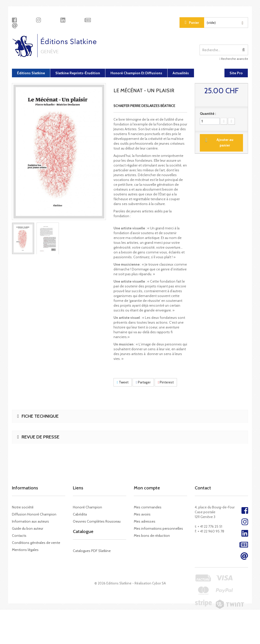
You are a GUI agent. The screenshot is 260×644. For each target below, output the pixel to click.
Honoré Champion (87, 507)
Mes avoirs (142, 514)
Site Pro (236, 73)
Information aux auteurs (30, 521)
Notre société (23, 507)
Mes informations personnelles (158, 528)
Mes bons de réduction (152, 536)
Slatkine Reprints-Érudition (78, 73)
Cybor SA (159, 617)
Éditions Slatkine (31, 73)
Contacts (19, 536)
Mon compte (147, 488)
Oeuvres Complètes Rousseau (97, 521)
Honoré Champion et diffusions (136, 73)
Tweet (123, 382)
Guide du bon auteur (28, 528)
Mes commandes (148, 507)
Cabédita (80, 514)
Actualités (181, 73)
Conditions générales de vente (36, 543)
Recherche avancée (234, 59)
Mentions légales (25, 550)
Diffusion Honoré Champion (34, 514)
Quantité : (208, 114)
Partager (143, 382)
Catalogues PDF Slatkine (92, 555)
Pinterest (166, 382)
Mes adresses (145, 521)
